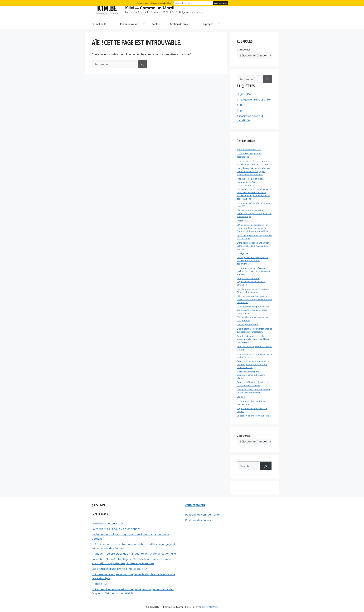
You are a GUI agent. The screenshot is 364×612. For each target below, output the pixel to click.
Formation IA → (104, 24)
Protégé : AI (243, 221)
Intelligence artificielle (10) (254, 99)
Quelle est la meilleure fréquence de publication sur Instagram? (255, 330)
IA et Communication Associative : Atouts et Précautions (254, 291)
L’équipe (241, 397)
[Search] (265, 466)
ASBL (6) (242, 105)
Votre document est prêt (249, 149)
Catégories (244, 49)
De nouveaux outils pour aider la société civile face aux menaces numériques (253, 310)
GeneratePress (210, 607)
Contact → (158, 24)
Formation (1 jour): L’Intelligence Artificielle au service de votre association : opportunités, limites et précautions (253, 194)
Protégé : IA (243, 253)
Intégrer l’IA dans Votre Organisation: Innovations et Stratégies (251, 282)
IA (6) (240, 110)
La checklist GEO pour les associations (116, 529)
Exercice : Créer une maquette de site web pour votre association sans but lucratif (253, 364)
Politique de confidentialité (203, 514)
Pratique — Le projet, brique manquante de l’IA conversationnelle (251, 182)
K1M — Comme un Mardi (150, 8)
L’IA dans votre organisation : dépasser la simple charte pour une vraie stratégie (254, 213)
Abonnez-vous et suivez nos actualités (154, 3)
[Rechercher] (142, 64)
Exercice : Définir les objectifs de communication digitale (253, 384)
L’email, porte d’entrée (248, 325)
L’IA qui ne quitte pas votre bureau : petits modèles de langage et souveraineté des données (254, 171)
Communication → (134, 24)
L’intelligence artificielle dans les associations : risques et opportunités (253, 261)
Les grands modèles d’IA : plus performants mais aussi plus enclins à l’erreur (255, 271)
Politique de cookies (198, 520)
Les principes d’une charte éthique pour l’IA (120, 569)
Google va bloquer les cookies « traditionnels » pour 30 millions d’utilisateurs (253, 339)
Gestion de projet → (185, 24)
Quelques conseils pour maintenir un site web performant (253, 391)
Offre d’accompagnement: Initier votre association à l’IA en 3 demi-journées (253, 246)
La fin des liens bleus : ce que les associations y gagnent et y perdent (254, 163)
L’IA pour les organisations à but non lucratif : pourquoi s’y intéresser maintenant (255, 299)
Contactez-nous (195, 505)
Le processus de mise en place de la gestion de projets (254, 356)
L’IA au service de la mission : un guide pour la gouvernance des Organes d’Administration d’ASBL (253, 228)
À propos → (213, 24)
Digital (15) (244, 94)
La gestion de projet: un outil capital (255, 416)
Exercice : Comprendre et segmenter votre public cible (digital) (251, 375)
